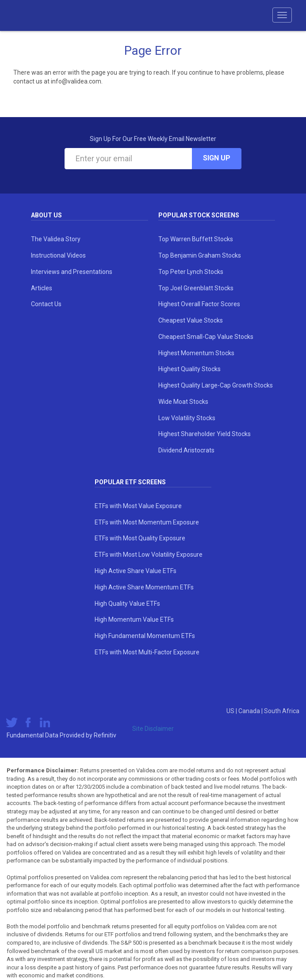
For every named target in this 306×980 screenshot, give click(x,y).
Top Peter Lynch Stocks (191, 272)
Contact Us (46, 304)
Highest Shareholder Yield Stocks (205, 434)
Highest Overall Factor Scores (199, 304)
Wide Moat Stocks (183, 402)
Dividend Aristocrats (186, 450)
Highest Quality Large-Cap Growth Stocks (216, 385)
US (231, 711)
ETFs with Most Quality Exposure (140, 538)
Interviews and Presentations (72, 272)
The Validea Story (56, 239)
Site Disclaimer (153, 729)
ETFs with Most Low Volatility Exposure (149, 555)
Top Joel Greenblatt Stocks (196, 288)
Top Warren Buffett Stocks (196, 239)
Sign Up (217, 158)
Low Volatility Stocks (187, 418)
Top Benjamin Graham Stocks (200, 255)
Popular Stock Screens (199, 215)
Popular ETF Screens (130, 482)
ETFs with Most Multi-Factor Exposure (147, 652)
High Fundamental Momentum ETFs (145, 636)
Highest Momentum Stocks (196, 353)
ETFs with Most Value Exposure (138, 506)
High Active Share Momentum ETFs (144, 587)
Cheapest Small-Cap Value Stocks (206, 337)
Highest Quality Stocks (189, 369)
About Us (46, 215)
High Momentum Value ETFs (134, 619)
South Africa (282, 711)
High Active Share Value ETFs (136, 571)
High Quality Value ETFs (127, 604)
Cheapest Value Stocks (191, 320)
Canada (250, 711)
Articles (42, 288)
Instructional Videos (58, 255)
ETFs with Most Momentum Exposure (147, 522)
